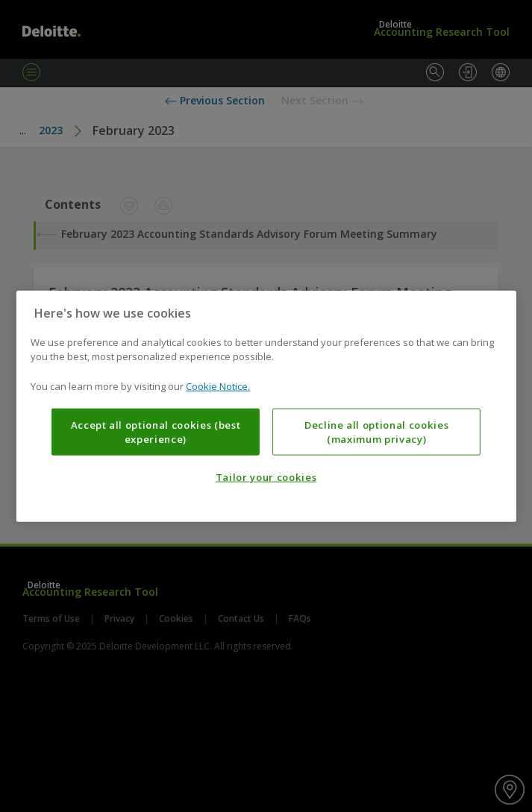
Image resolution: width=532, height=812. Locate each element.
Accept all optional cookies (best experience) (156, 432)
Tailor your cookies (266, 477)
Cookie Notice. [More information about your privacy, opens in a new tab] (218, 385)
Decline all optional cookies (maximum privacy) (376, 432)
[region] (266, 406)
